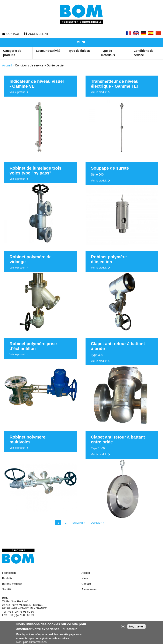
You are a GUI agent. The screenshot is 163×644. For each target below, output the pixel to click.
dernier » (98, 523)
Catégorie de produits (12, 53)
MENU (81, 42)
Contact (13, 34)
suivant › (79, 523)
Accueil (7, 65)
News (85, 578)
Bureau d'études (12, 584)
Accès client (38, 34)
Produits (7, 578)
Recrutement (89, 589)
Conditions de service (143, 53)
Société (7, 589)
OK (123, 627)
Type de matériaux (108, 53)
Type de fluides (79, 51)
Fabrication (9, 573)
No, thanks (136, 627)
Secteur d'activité (48, 51)
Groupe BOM (18, 556)
